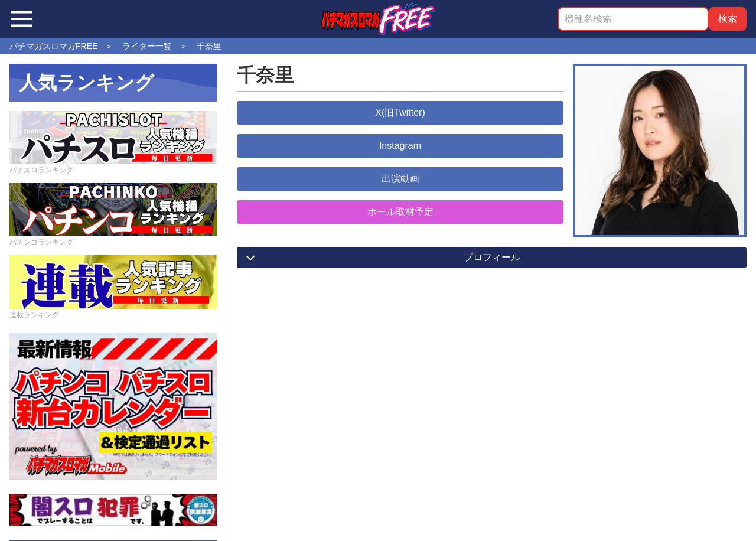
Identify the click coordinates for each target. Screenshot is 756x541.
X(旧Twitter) (400, 113)
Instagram (400, 146)
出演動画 (400, 179)
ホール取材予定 (400, 212)
